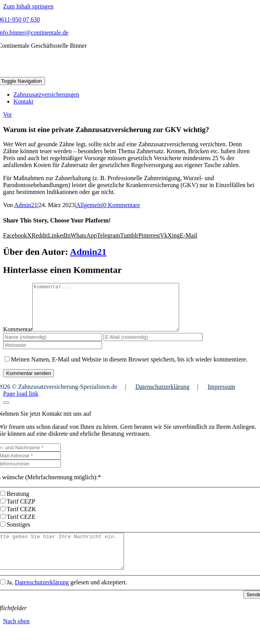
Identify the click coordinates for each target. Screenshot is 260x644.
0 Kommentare (122, 205)
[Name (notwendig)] (53, 346)
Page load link (21, 403)
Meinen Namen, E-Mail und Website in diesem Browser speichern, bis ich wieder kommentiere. (129, 369)
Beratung (18, 503)
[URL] (53, 354)
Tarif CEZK (21, 518)
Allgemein (89, 205)
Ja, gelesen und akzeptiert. (67, 598)
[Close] (6, 412)
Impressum (221, 396)
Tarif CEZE (21, 526)
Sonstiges (18, 534)
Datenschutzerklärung (162, 396)
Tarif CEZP (21, 511)
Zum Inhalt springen (28, 6)
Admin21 (26, 205)
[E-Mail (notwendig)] (153, 346)
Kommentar (18, 339)
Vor (8, 115)
